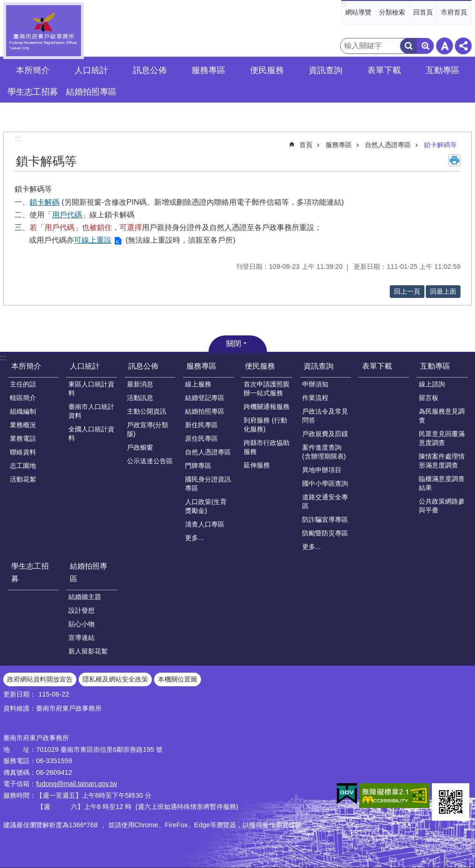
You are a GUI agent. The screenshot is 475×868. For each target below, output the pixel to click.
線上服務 (198, 384)
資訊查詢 (319, 366)
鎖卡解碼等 (440, 145)
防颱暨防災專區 (325, 533)
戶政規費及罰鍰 (325, 434)
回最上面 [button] (443, 291)
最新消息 (140, 384)
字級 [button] (445, 46)
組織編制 (23, 411)
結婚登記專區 (205, 398)
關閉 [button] (234, 344)
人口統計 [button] (91, 70)
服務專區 (339, 145)
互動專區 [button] (443, 70)
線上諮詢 (432, 384)
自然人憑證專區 (388, 145)
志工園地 (23, 466)
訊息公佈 (143, 366)
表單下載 (384, 70)
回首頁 (423, 12)
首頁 (306, 145)
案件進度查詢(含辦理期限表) (324, 452)
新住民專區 (201, 425)
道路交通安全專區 (325, 501)
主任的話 (23, 384)
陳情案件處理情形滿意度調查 (442, 461)
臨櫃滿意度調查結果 (442, 483)
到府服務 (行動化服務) (265, 425)
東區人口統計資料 (91, 389)
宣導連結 (82, 638)
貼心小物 (82, 624)
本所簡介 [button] (33, 70)
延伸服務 (257, 465)
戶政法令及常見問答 (325, 416)
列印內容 (454, 160)
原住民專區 (201, 438)
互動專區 (435, 366)
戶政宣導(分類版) (148, 429)
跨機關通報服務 (267, 407)
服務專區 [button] (208, 70)
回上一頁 (407, 291)
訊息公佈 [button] (150, 70)
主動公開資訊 (147, 411)
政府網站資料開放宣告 (40, 679)
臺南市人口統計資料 (91, 411)
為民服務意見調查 (442, 416)
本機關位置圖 (178, 679)
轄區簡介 (23, 398)
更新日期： (20, 694)
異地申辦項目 (322, 470)
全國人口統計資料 (91, 434)
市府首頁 (454, 12)
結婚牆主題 (85, 597)
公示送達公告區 (150, 461)
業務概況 (23, 425)
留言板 (429, 398)
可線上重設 (93, 240)
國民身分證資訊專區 (208, 484)
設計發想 (82, 610)
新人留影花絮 (88, 651)
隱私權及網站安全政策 (115, 679)
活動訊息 (140, 398)
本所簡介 (26, 366)
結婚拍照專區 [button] (91, 92)
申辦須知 (315, 384)
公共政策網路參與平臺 (442, 506)
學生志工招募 (33, 92)
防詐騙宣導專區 (325, 519)
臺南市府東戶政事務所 (44, 31)
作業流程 (315, 398)
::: (344, 4)
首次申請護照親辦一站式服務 (267, 389)
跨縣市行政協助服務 (267, 447)
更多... (194, 538)
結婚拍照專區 (205, 411)
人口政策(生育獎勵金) (206, 506)
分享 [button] (463, 46)
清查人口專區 (205, 524)
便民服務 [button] (267, 70)
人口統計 (85, 366)
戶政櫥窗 (140, 447)
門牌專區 (198, 466)
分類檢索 (392, 12)
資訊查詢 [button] (326, 70)
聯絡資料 (23, 452)
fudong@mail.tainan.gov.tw (77, 784)
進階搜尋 (425, 46)
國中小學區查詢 (325, 483)
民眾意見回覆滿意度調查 (442, 438)
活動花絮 (23, 479)
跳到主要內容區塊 (5, 5)
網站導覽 (358, 12)
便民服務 (260, 366)
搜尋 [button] (408, 46)
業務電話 (23, 438)
